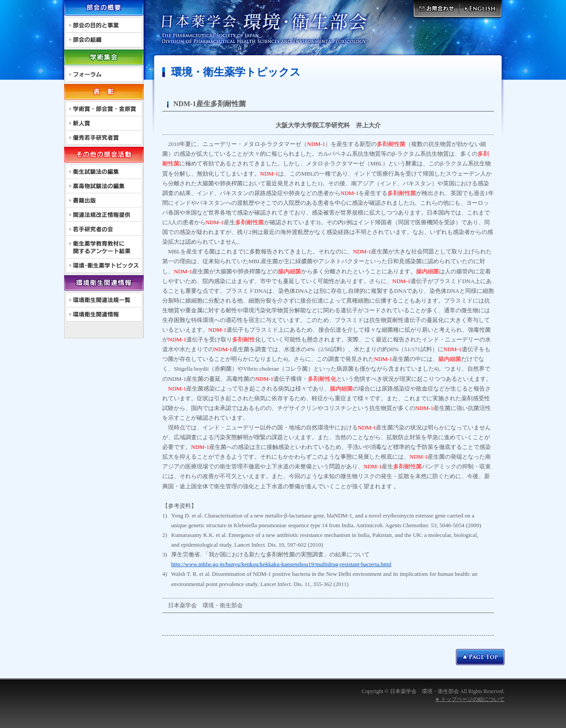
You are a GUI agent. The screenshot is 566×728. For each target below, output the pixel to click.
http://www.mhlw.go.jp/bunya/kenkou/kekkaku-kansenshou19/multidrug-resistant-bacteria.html (281, 564)
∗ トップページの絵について (470, 699)
